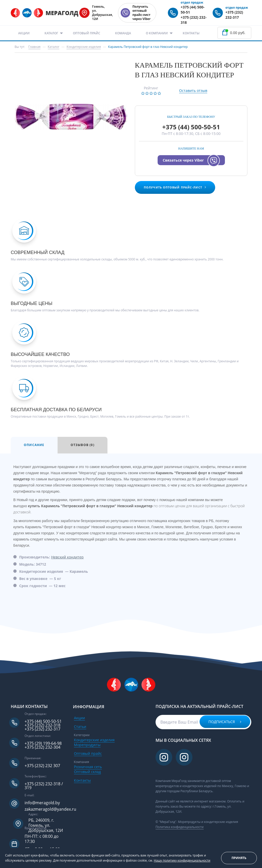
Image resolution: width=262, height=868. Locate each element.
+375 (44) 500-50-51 (191, 127)
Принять (239, 858)
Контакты (191, 33)
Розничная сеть (88, 767)
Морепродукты (87, 745)
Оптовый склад (87, 772)
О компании (157, 33)
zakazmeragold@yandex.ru (50, 809)
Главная (35, 47)
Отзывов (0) (83, 445)
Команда (123, 33)
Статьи (80, 727)
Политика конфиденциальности (180, 827)
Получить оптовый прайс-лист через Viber (141, 13)
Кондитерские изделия (94, 740)
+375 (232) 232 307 (42, 766)
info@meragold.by (42, 803)
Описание (34, 445)
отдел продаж (192, 2)
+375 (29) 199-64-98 (43, 743)
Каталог (51, 33)
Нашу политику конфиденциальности (182, 860)
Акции (24, 33)
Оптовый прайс (87, 33)
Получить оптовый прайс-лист (175, 187)
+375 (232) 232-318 (42, 725)
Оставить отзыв (193, 91)
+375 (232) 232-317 (234, 15)
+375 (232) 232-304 (42, 747)
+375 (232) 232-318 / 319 (44, 786)
